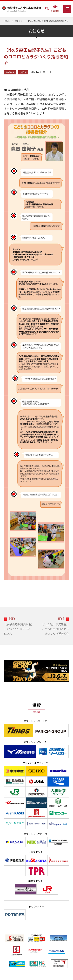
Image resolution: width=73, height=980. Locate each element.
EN (47, 8)
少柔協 (23, 72)
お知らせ (10, 72)
